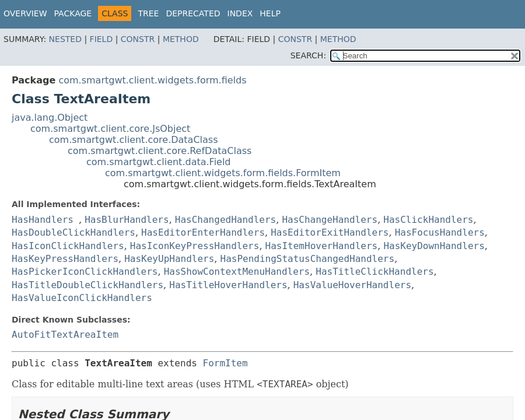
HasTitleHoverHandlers (228, 285)
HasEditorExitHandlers (330, 232)
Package (73, 13)
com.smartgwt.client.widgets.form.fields (152, 80)
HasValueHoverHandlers (352, 285)
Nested (65, 39)
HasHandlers (43, 220)
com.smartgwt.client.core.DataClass (134, 140)
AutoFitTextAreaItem (65, 335)
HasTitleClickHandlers (374, 272)
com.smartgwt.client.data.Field (159, 162)
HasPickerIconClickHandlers (85, 272)
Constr (138, 39)
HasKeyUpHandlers (169, 259)
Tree (148, 13)
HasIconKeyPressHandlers (195, 246)
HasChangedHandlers (225, 220)
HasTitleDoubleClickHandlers (87, 285)
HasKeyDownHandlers (434, 246)
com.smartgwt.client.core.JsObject (110, 129)
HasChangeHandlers (330, 220)
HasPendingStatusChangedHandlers (308, 259)
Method (181, 39)
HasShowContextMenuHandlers (237, 272)
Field (101, 39)
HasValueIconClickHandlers (82, 298)
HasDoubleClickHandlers (73, 232)
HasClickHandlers (428, 220)
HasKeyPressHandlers (65, 259)
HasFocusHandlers (440, 232)
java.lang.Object (50, 118)
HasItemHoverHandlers (322, 246)
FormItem (225, 363)
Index (240, 13)
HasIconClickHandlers (68, 246)
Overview (25, 13)
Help (270, 13)
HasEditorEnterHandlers (203, 232)
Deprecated (193, 13)
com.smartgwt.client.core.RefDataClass (160, 151)
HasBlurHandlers (127, 220)
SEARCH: (308, 55)
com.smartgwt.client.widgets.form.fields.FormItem (223, 173)
